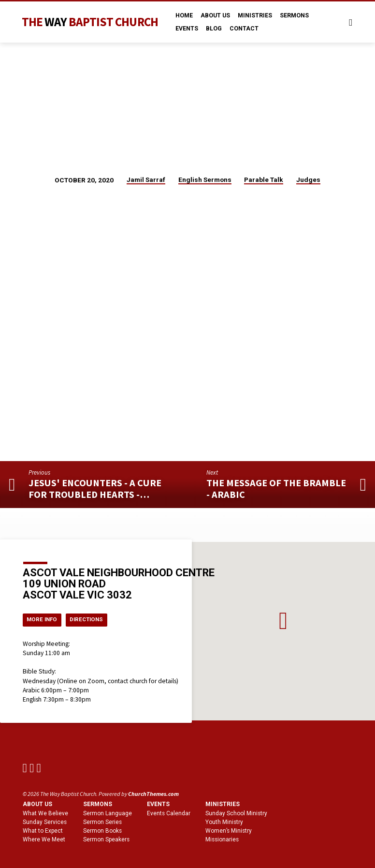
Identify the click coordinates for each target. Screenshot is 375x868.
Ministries (255, 15)
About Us (215, 15)
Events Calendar (169, 814)
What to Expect (43, 831)
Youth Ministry (224, 823)
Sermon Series (102, 823)
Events (187, 29)
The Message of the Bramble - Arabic (276, 489)
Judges (308, 180)
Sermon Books (102, 831)
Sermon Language (108, 814)
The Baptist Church (90, 22)
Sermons (294, 15)
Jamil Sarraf (146, 180)
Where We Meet (44, 839)
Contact (244, 29)
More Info (43, 619)
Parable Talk (264, 180)
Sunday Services (45, 823)
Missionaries (222, 839)
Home (184, 15)
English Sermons (205, 180)
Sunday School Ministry (236, 814)
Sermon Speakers (106, 839)
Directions (91, 619)
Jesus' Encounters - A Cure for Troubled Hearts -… (95, 489)
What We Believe (45, 814)
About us (37, 804)
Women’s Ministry (229, 831)
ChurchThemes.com (153, 794)
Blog (214, 29)
